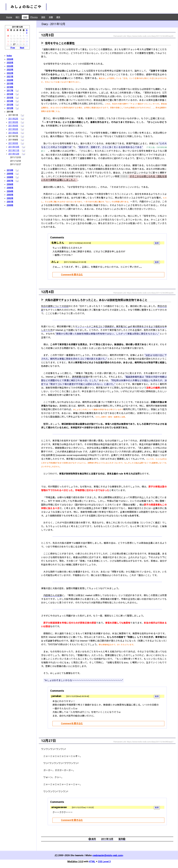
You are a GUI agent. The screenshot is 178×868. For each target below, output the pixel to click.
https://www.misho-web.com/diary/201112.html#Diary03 (150, 36)
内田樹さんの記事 (53, 595)
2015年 (10, 98)
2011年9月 (13, 143)
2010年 (10, 170)
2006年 (10, 184)
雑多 (58, 17)
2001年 (10, 202)
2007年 (10, 181)
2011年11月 (14, 150)
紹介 (18, 17)
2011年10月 (14, 147)
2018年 (10, 87)
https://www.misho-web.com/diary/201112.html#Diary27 (150, 742)
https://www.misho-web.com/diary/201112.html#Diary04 (150, 293)
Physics (34, 17)
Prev (13, 48)
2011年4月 (13, 126)
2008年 (10, 177)
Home (9, 17)
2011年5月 (13, 129)
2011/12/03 (15, 157)
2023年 (10, 70)
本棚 (51, 17)
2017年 (10, 91)
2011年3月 (13, 122)
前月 (92, 839)
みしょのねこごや (26, 7)
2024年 (10, 66)
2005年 (10, 188)
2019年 (10, 84)
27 (14, 44)
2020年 (10, 80)
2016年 (10, 94)
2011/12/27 (15, 164)
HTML (92, 862)
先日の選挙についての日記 (55, 306)
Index (9, 56)
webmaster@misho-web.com (108, 855)
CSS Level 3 (104, 862)
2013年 (10, 105)
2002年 (10, 198)
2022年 (10, 73)
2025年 (10, 63)
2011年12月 (14, 154)
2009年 (10, 174)
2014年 (10, 101)
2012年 (10, 108)
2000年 (10, 205)
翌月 (122, 839)
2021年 (10, 77)
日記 (25, 17)
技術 (43, 17)
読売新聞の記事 (80, 377)
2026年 (10, 59)
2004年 (10, 191)
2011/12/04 (15, 161)
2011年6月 (13, 133)
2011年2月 (13, 119)
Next (22, 48)
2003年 (10, 195)
